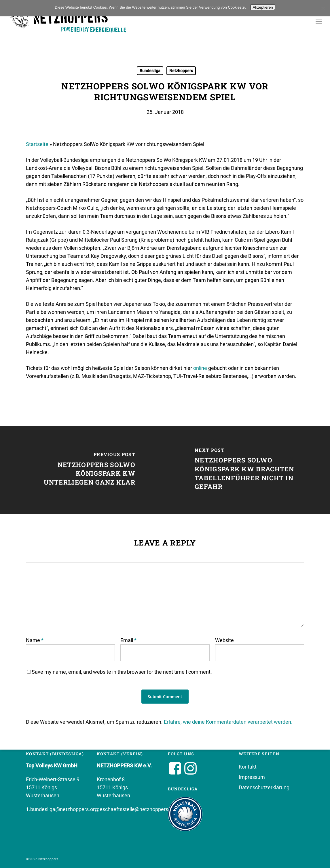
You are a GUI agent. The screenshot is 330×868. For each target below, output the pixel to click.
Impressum (252, 777)
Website (224, 640)
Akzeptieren (263, 7)
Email (128, 640)
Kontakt (248, 767)
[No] (323, 8)
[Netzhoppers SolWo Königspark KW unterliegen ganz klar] (83, 470)
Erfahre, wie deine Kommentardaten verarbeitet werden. (228, 722)
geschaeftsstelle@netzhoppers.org (137, 809)
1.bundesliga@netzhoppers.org (62, 809)
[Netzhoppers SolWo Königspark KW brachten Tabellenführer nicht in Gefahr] (248, 470)
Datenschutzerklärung (264, 787)
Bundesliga (150, 71)
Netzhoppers (181, 71)
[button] (319, 22)
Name (35, 640)
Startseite (37, 144)
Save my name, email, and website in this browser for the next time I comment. (122, 672)
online (201, 368)
